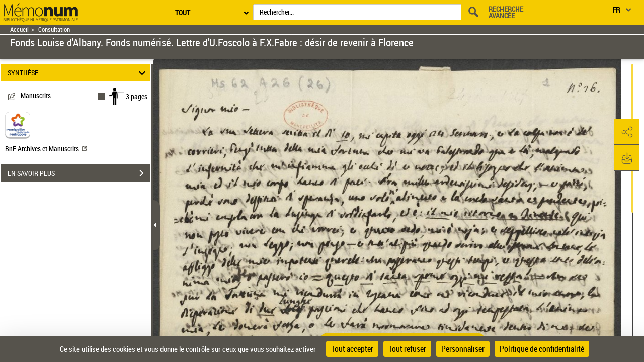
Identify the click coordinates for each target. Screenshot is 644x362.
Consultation (54, 29)
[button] (626, 132)
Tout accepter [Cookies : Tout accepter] (352, 349)
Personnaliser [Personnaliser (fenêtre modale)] (463, 349)
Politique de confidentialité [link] (542, 349)
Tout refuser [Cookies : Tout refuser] (407, 349)
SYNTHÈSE (78, 73)
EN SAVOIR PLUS (79, 173)
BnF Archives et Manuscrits (46, 149)
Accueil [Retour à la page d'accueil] (19, 29)
